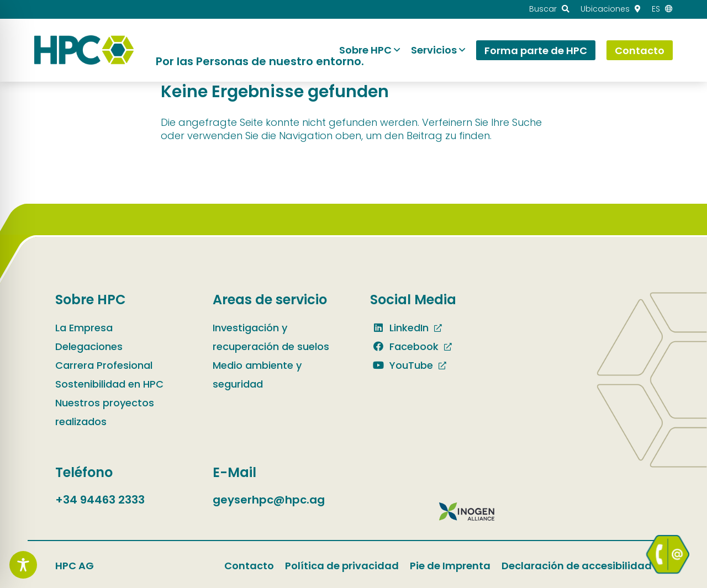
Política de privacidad (342, 566)
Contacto (249, 566)
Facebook (404, 346)
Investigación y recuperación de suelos (271, 337)
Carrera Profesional (104, 365)
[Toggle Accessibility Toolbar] (23, 565)
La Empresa (84, 328)
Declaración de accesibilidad (577, 566)
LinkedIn (399, 328)
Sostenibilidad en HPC (109, 384)
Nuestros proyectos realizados (105, 412)
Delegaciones (89, 346)
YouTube (402, 365)
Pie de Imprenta (450, 566)
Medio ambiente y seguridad (257, 375)
